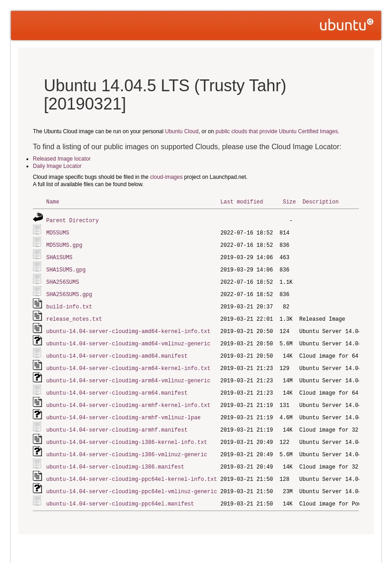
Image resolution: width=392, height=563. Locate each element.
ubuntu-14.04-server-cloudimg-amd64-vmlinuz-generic (128, 338)
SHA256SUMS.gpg (69, 291)
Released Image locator (62, 159)
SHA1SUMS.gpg (66, 267)
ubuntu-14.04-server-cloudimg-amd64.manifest (117, 350)
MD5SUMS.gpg (64, 243)
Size (290, 201)
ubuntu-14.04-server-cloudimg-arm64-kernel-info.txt (128, 362)
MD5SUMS (57, 232)
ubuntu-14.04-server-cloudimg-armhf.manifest (117, 421)
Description (321, 201)
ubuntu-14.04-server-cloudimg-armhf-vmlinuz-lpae (123, 409)
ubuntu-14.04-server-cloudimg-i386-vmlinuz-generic (127, 445)
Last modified (242, 201)
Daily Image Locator (57, 166)
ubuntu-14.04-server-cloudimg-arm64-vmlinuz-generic (128, 374)
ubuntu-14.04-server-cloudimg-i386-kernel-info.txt (127, 433)
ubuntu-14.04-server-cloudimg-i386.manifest (115, 457)
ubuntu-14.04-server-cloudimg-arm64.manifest (117, 386)
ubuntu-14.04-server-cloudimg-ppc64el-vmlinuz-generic (131, 481)
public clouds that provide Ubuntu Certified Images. (277, 131)
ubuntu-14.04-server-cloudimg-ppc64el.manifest (120, 493)
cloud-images (166, 177)
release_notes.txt (74, 315)
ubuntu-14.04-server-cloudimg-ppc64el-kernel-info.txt (131, 469)
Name (53, 201)
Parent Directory (72, 220)
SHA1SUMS (59, 255)
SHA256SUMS (63, 279)
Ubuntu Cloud (182, 131)
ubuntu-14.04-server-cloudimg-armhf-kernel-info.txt (128, 398)
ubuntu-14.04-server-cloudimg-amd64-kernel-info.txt (128, 326)
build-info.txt (69, 303)
